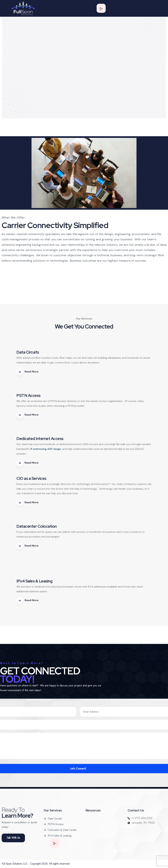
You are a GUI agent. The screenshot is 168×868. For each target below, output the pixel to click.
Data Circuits (55, 819)
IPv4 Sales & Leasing (60, 836)
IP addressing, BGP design (46, 449)
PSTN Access (56, 824)
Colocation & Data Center (62, 830)
